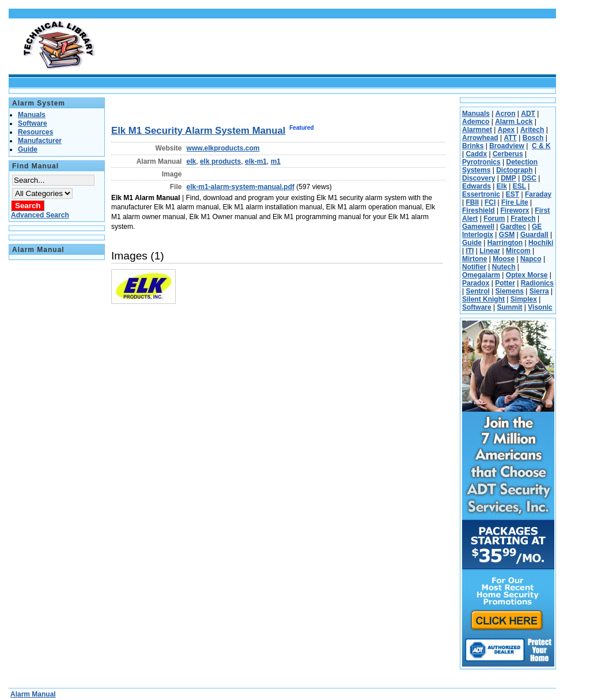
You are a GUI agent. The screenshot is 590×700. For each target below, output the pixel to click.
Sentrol (477, 291)
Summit (509, 307)
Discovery (479, 178)
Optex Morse (527, 275)
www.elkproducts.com (223, 148)
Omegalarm (481, 275)
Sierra (539, 291)
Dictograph (514, 170)
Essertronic (481, 194)
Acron (506, 114)
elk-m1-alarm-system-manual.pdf (241, 187)
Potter (505, 283)
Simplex (524, 299)
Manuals (476, 114)
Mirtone (474, 259)
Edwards (476, 186)
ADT (528, 114)
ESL (519, 186)
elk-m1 (256, 161)
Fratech (523, 219)
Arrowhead (480, 138)
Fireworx (515, 210)
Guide (472, 243)
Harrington (505, 243)
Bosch (533, 138)
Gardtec (513, 227)
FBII (472, 202)
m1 (276, 161)
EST (513, 194)
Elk (502, 186)
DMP (508, 178)
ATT (510, 138)
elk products (220, 161)
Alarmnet (477, 130)
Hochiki (541, 243)
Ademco (476, 122)
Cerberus (508, 154)
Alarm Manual (33, 694)
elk (192, 161)
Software (477, 307)
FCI (490, 202)
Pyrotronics (481, 162)
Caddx (476, 154)
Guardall (534, 235)
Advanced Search (40, 215)
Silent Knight (483, 299)
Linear (490, 251)
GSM (507, 235)
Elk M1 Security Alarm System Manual (198, 131)
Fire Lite (515, 202)
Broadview (507, 146)
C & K (541, 146)
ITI (470, 251)
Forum (494, 219)
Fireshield (479, 210)
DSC (529, 178)
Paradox (476, 283)
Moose (504, 259)
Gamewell (478, 227)
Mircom (518, 251)
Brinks (473, 146)
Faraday (538, 194)
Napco (531, 259)
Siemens (510, 291)
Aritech (532, 130)
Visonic (540, 307)
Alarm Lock (514, 122)
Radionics (537, 283)
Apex (506, 130)
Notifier (474, 267)
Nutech (504, 267)
